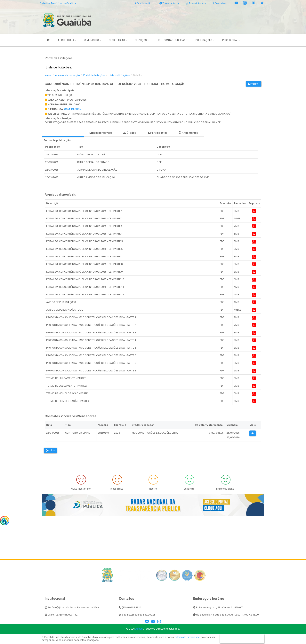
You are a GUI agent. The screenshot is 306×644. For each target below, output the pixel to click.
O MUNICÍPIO (93, 40)
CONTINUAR (242, 639)
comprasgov (73, 109)
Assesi (139, 629)
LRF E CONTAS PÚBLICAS (172, 40)
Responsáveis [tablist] (108, 133)
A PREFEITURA (67, 40)
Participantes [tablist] (175, 133)
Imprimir (254, 84)
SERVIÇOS (142, 40)
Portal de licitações (94, 75)
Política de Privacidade (188, 637)
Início (48, 75)
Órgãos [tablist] (142, 133)
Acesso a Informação (67, 75)
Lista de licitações (119, 75)
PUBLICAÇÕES (205, 40)
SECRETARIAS (118, 40)
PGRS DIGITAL (231, 40)
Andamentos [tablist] (211, 133)
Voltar (50, 451)
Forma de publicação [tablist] (65, 133)
